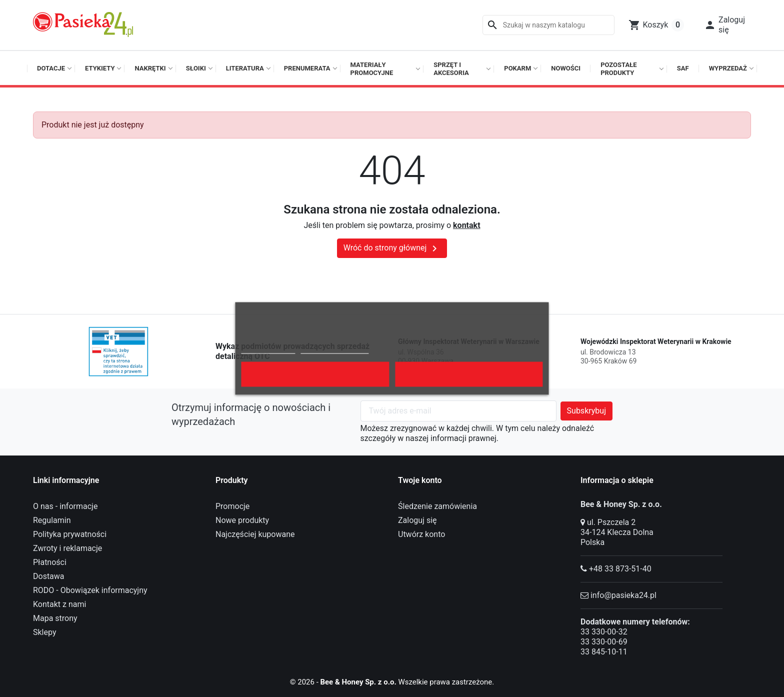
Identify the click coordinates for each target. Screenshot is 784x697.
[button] (724, 25)
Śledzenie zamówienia (437, 506)
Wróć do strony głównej (392, 248)
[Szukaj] (548, 25)
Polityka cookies (268, 349)
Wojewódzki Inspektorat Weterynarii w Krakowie (656, 341)
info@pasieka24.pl (623, 595)
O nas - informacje (65, 506)
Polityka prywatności (70, 534)
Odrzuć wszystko (315, 374)
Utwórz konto (421, 534)
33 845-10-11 (604, 652)
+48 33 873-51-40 (620, 569)
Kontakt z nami (59, 604)
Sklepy (44, 632)
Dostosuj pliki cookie (334, 349)
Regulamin (52, 520)
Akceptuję (469, 374)
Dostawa (49, 576)
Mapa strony (55, 618)
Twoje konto (420, 480)
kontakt (466, 225)
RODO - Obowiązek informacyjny (90, 590)
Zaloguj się (417, 520)
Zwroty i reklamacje (67, 548)
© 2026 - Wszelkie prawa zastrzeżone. (392, 682)
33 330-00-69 (604, 642)
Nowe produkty (242, 520)
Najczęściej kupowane (255, 534)
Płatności (50, 562)
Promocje (232, 506)
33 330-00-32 (604, 632)
